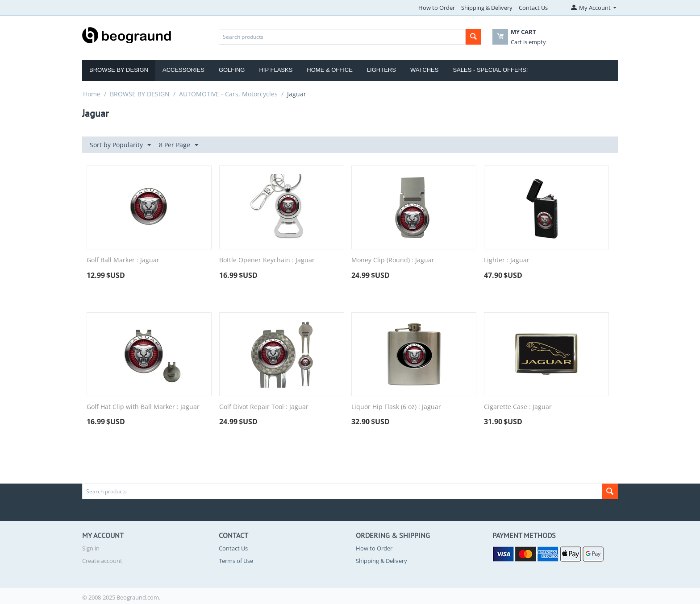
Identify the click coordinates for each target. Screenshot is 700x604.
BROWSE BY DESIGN (140, 94)
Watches (425, 70)
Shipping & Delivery (487, 8)
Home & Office (330, 70)
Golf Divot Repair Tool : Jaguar (264, 407)
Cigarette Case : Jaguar (518, 407)
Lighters (381, 70)
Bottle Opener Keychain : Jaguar (267, 260)
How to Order (437, 8)
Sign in (91, 548)
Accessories (183, 70)
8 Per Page (179, 145)
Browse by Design (119, 70)
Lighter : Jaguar (507, 260)
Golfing (232, 70)
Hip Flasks (276, 70)
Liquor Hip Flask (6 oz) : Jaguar (396, 407)
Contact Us (533, 8)
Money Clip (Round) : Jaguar (393, 260)
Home (92, 94)
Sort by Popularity (120, 145)
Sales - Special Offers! (490, 70)
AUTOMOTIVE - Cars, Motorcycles (228, 94)
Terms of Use (236, 561)
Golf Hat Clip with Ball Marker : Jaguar (143, 407)
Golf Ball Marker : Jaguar (123, 260)
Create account (102, 561)
